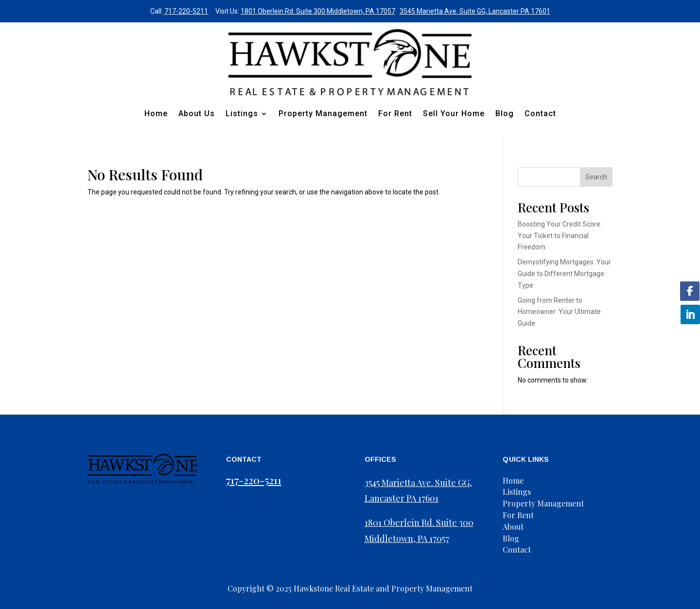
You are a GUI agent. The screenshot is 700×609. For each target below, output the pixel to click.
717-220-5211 (186, 11)
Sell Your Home (454, 113)
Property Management (323, 113)
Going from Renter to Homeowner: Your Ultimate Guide (559, 312)
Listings (242, 113)
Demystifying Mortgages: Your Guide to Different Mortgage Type (564, 274)
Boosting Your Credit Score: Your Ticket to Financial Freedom (560, 236)
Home (156, 113)
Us (519, 527)
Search (596, 177)
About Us (197, 113)
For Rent (395, 113)
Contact (540, 113)
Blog (505, 113)
